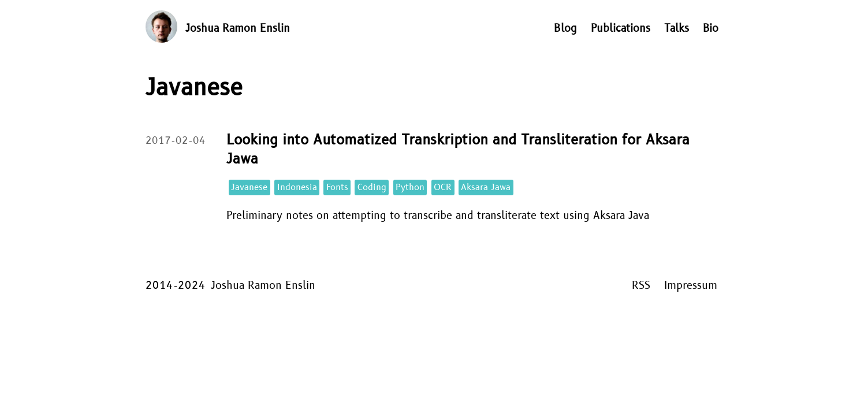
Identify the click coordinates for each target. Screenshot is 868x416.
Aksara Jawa (486, 187)
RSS (641, 286)
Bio (711, 29)
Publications (621, 29)
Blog (565, 29)
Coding (372, 187)
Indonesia (297, 187)
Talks (677, 29)
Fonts (337, 187)
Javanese (249, 187)
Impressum (691, 286)
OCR (443, 187)
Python (410, 187)
